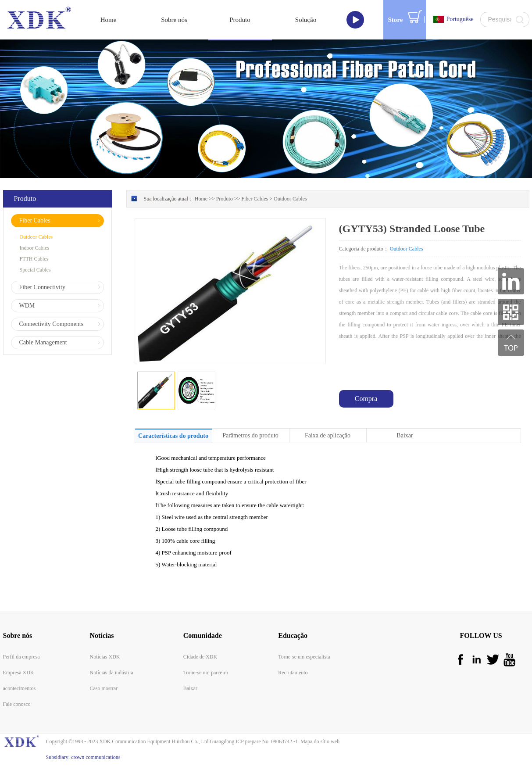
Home (109, 20)
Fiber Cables (255, 199)
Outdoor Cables (290, 199)
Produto (225, 199)
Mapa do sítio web (319, 741)
